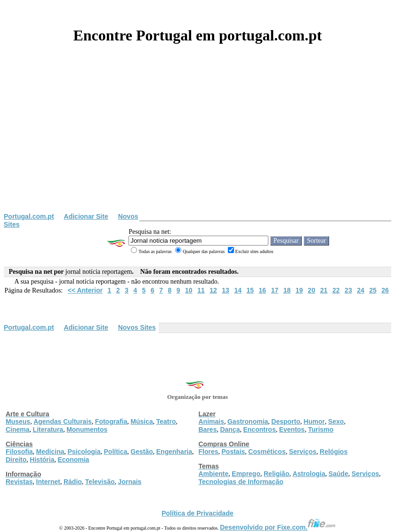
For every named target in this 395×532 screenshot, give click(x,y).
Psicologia (84, 452)
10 (189, 290)
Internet (48, 482)
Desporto (286, 421)
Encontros (259, 429)
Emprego (246, 474)
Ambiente (214, 474)
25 (373, 290)
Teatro (166, 421)
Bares (208, 429)
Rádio (73, 482)
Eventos (292, 429)
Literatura (48, 429)
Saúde (339, 474)
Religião (276, 474)
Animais (211, 421)
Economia (73, 460)
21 (324, 290)
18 (287, 290)
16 (263, 290)
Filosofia (19, 452)
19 (299, 290)
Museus (18, 421)
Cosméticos (267, 452)
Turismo (321, 429)
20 (312, 290)
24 (361, 290)
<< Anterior (85, 290)
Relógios (334, 452)
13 (226, 290)
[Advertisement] (197, 142)
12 (213, 290)
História (42, 460)
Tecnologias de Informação (241, 482)
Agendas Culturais (63, 421)
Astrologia (309, 474)
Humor (314, 421)
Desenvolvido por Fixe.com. (278, 527)
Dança (230, 429)
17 (275, 290)
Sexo (336, 421)
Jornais (130, 482)
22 (336, 290)
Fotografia (111, 421)
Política (116, 452)
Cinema (18, 429)
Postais (234, 452)
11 (201, 290)
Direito (16, 460)
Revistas (19, 482)
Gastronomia (248, 421)
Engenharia (174, 452)
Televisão (100, 482)
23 (348, 290)
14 (238, 290)
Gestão (141, 452)
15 (250, 290)
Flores (209, 452)
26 (385, 290)
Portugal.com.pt (29, 216)
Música (141, 421)
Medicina (50, 452)
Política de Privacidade (197, 513)
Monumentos (87, 429)
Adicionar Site (86, 216)
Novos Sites (137, 327)
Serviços (303, 452)
